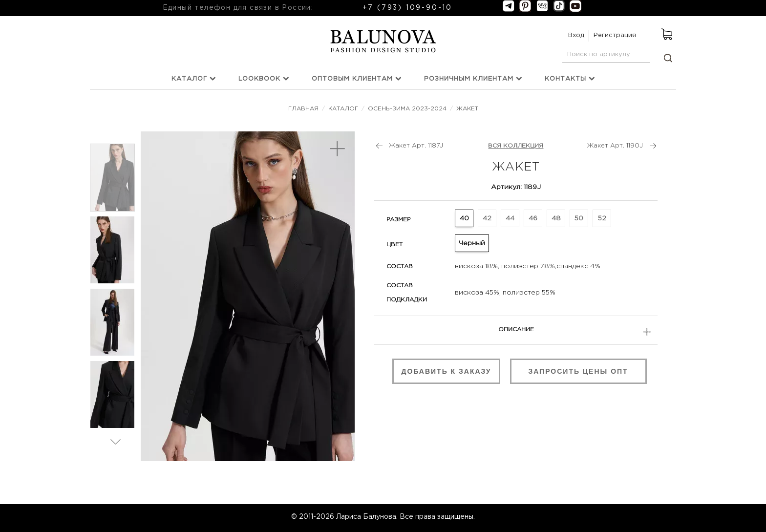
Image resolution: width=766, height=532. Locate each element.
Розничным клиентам (473, 78)
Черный (472, 243)
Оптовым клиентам (357, 78)
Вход (576, 35)
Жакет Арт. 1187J (416, 146)
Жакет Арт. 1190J (615, 146)
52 (602, 218)
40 (464, 218)
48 (556, 218)
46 (533, 218)
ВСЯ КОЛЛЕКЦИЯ (516, 146)
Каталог (194, 78)
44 (510, 218)
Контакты (570, 78)
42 (487, 218)
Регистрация (615, 35)
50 (579, 218)
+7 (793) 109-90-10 (407, 8)
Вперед (115, 441)
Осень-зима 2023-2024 (407, 109)
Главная (304, 109)
